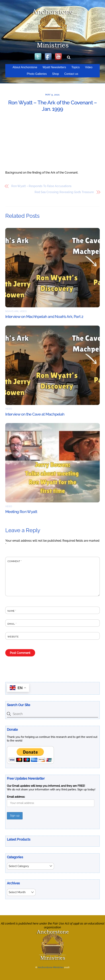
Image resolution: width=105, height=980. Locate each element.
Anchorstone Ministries (51, 967)
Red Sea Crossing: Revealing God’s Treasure (64, 192)
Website (13, 637)
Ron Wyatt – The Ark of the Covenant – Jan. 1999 (52, 106)
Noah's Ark (12, 311)
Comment (15, 561)
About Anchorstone (25, 67)
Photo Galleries (37, 74)
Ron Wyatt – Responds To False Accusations (41, 186)
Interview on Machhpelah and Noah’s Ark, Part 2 (44, 317)
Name (12, 611)
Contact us (71, 74)
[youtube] (59, 57)
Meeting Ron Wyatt (21, 512)
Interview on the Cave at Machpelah (35, 414)
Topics (75, 67)
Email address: (16, 797)
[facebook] (49, 57)
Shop (55, 74)
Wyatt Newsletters (54, 67)
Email (12, 624)
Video (89, 67)
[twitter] (38, 57)
